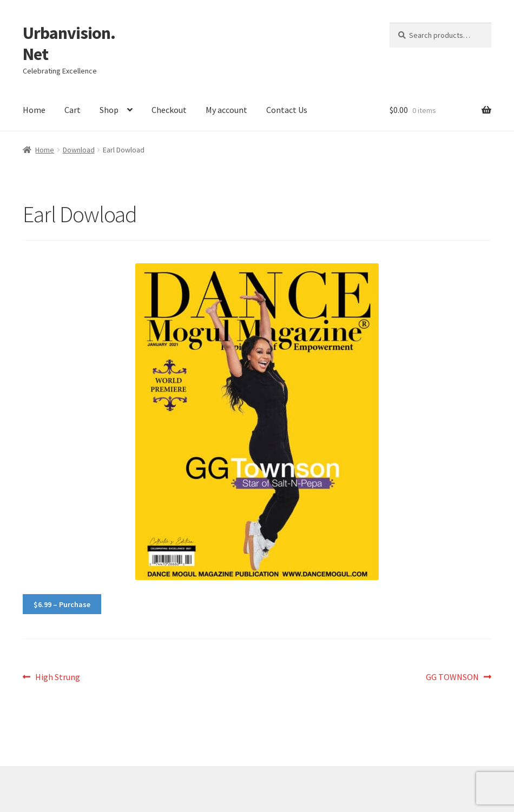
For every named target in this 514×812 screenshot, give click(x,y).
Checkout (169, 110)
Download (79, 150)
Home (34, 110)
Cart (73, 110)
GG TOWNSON (452, 677)
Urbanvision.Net (69, 44)
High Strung (57, 677)
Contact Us (287, 110)
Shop (109, 110)
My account (226, 110)
